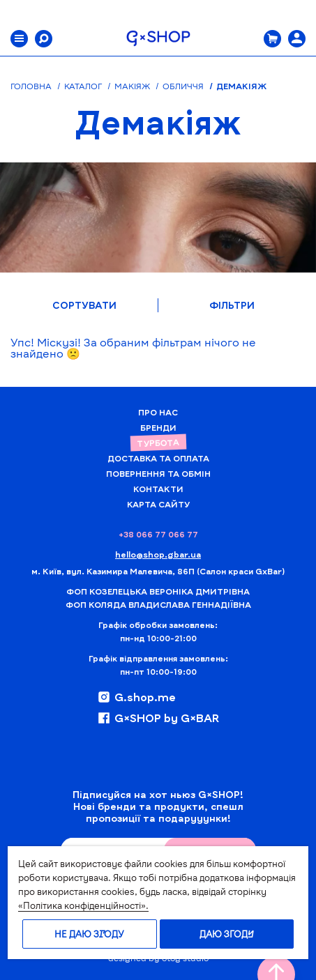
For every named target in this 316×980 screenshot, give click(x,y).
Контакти (158, 489)
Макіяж (132, 86)
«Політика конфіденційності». (83, 905)
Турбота (158, 443)
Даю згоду (227, 934)
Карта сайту (158, 504)
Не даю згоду (89, 934)
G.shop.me (136, 697)
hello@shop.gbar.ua (158, 554)
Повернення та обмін (158, 473)
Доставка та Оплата (158, 458)
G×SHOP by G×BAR (158, 718)
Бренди (158, 427)
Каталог (83, 86)
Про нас (158, 412)
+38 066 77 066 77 (158, 534)
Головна (31, 86)
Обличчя (183, 86)
